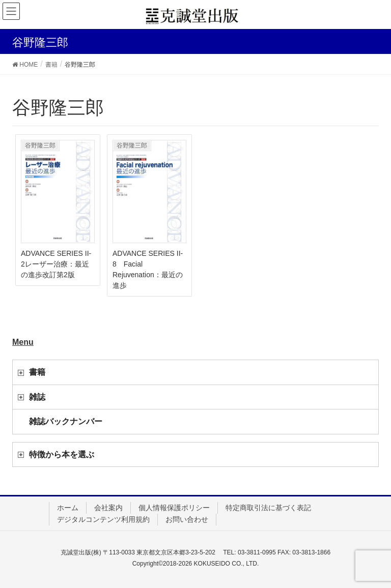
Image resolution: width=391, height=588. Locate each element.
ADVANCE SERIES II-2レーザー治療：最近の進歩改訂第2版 (56, 264)
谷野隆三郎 (40, 145)
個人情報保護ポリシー (174, 508)
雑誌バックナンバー (66, 421)
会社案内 (108, 508)
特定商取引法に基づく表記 (268, 508)
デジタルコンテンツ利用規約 (103, 519)
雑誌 (37, 397)
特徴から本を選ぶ (62, 454)
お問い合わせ (187, 519)
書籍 (37, 372)
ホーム (68, 508)
